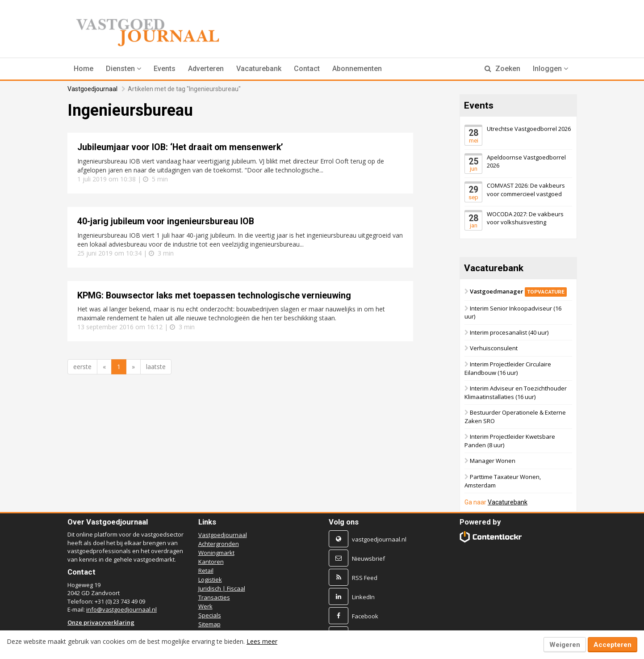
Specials (210, 615)
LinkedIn (363, 597)
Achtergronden (219, 544)
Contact (307, 69)
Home (84, 69)
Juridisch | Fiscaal (222, 588)
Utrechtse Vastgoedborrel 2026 (529, 129)
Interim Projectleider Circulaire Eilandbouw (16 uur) (508, 368)
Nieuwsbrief (368, 558)
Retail (206, 571)
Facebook (365, 616)
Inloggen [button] (550, 69)
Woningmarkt (216, 553)
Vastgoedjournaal (92, 89)
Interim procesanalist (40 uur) (509, 332)
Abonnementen (357, 69)
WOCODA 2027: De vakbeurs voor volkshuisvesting (525, 218)
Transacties (214, 597)
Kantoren (211, 562)
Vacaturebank (259, 69)
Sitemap (209, 624)
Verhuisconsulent (494, 348)
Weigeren (565, 645)
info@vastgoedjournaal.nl (121, 609)
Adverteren (206, 69)
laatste (156, 367)
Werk (205, 606)
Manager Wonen (493, 461)
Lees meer (262, 641)
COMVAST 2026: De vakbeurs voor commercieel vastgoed (526, 190)
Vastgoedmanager (518, 291)
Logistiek (210, 579)
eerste (82, 367)
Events (165, 69)
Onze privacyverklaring (101, 622)
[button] (123, 69)
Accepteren (613, 645)
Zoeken (502, 69)
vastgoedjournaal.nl (379, 539)
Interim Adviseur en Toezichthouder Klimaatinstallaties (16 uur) (516, 392)
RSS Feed (365, 578)
